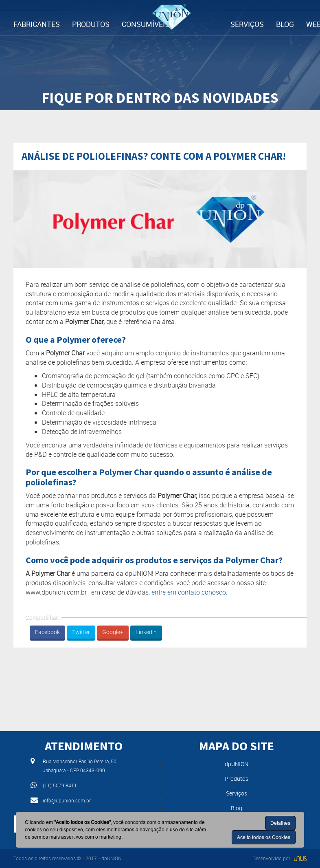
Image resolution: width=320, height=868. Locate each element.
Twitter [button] (81, 632)
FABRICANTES (37, 24)
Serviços (237, 793)
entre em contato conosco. (190, 592)
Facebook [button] (47, 632)
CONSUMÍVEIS (146, 24)
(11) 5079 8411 (60, 785)
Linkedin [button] (146, 632)
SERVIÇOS (247, 24)
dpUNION (237, 764)
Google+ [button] (113, 632)
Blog (237, 808)
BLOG (285, 24)
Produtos (237, 779)
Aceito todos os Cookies (264, 837)
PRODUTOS (91, 24)
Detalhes (280, 823)
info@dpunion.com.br (67, 800)
